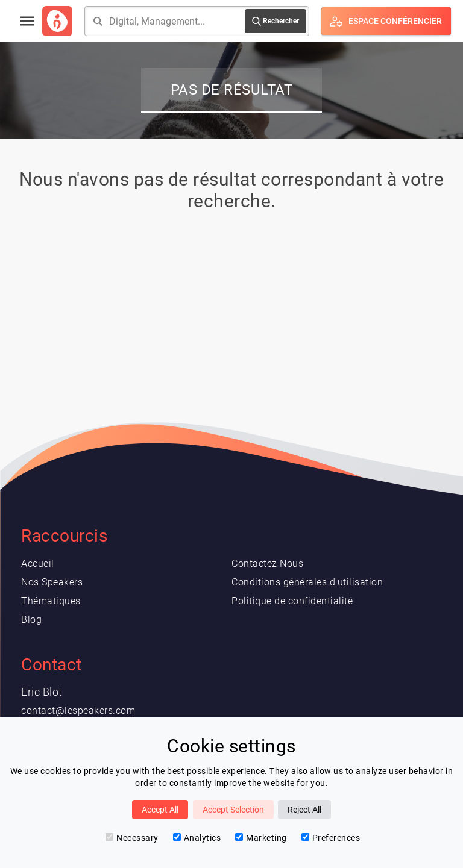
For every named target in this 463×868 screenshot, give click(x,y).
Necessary (132, 838)
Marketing (261, 838)
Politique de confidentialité (292, 601)
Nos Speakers (52, 582)
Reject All (304, 810)
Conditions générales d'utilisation (307, 582)
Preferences (331, 838)
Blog (31, 620)
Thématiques (51, 601)
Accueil (38, 564)
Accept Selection (233, 810)
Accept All (160, 810)
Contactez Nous (267, 564)
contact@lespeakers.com (78, 710)
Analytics (197, 838)
